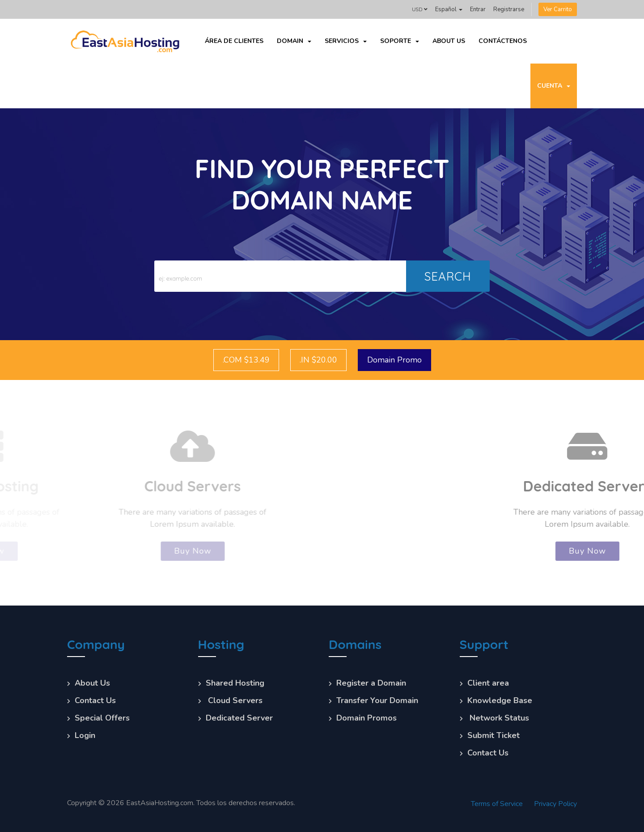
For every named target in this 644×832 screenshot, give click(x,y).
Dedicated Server (239, 718)
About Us (449, 41)
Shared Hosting (235, 683)
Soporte (400, 41)
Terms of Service (497, 804)
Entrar (478, 9)
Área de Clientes (234, 41)
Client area (488, 683)
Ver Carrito (558, 9)
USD (420, 9)
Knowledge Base (500, 700)
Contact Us (95, 700)
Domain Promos (366, 718)
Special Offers (102, 718)
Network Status (498, 718)
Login (85, 735)
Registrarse (509, 9)
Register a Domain (371, 683)
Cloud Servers (234, 700)
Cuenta (554, 86)
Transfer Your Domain (377, 700)
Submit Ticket (494, 735)
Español (449, 9)
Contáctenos (503, 41)
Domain (294, 41)
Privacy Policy (555, 804)
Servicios (346, 41)
